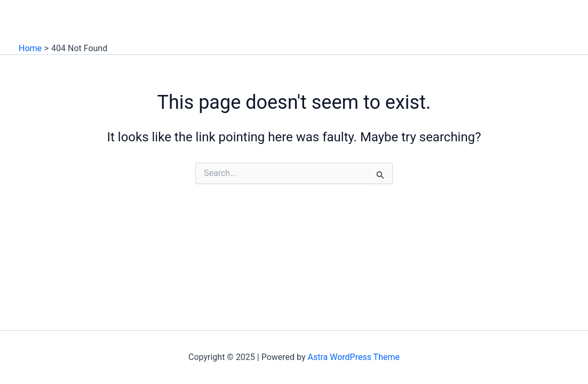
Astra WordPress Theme (354, 357)
